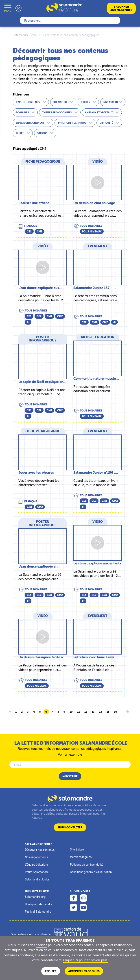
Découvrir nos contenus (40, 850)
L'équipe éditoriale (36, 864)
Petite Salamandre (37, 872)
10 (71, 712)
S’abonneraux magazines (121, 8)
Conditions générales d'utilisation (91, 872)
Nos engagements (36, 857)
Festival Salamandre (38, 912)
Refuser (51, 971)
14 (101, 712)
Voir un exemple (70, 754)
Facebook (74, 898)
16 (115, 712)
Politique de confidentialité (87, 864)
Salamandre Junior (37, 879)
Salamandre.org (35, 897)
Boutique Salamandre (39, 904)
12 (86, 712)
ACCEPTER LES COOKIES (84, 971)
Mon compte (19, 8)
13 (93, 712)
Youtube (83, 907)
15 (108, 712)
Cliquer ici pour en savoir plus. (86, 960)
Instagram (83, 898)
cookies (42, 945)
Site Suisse (77, 849)
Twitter (74, 907)
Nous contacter (70, 827)
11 (79, 712)
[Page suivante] (128, 712)
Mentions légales (81, 857)
